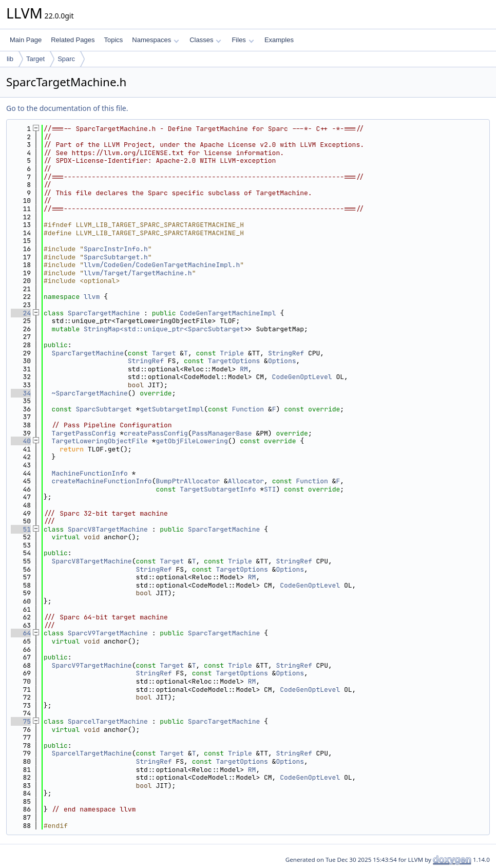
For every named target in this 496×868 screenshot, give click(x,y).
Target (35, 59)
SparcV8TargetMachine (108, 529)
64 (21, 633)
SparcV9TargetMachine (108, 633)
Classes (205, 40)
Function (248, 409)
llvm (92, 297)
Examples (279, 40)
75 (21, 721)
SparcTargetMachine (104, 313)
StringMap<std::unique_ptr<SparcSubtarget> (166, 329)
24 (21, 313)
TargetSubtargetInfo (218, 489)
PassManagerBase (222, 433)
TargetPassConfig (84, 433)
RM (244, 369)
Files (243, 40)
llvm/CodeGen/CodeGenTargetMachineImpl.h (162, 265)
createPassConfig (156, 433)
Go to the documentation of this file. (67, 108)
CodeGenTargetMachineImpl (228, 313)
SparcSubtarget (103, 409)
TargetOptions (234, 361)
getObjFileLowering (192, 441)
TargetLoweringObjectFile (100, 441)
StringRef (286, 353)
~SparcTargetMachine (90, 393)
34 (21, 393)
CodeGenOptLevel (302, 377)
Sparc (66, 59)
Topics (113, 40)
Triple (232, 353)
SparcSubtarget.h (116, 257)
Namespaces (155, 40)
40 (21, 441)
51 (21, 529)
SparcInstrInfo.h (116, 249)
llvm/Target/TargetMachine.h (138, 273)
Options (282, 361)
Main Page (26, 40)
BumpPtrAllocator (188, 481)
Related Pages (73, 40)
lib (10, 59)
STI (270, 489)
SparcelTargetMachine (108, 721)
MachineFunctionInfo (90, 473)
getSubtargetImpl (172, 409)
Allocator (246, 481)
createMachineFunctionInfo (102, 481)
